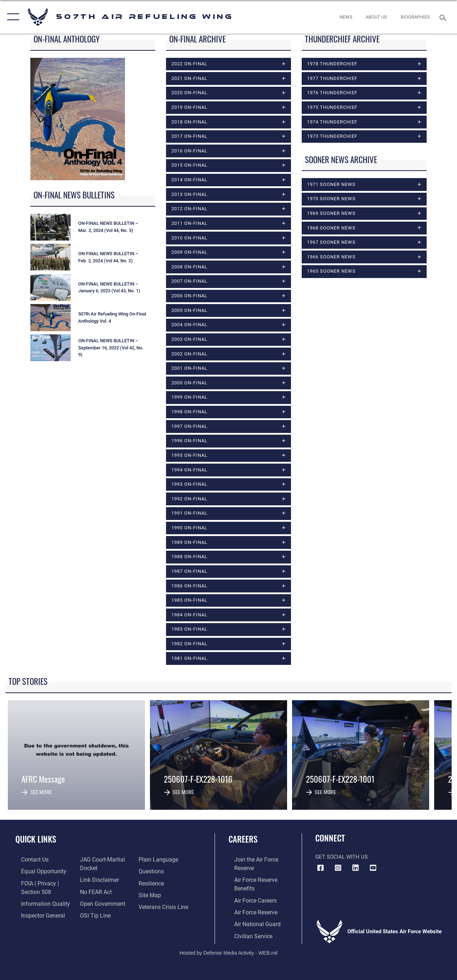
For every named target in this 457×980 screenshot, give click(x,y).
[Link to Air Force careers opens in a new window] (249, 900)
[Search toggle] (444, 17)
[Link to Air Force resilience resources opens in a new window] (153, 884)
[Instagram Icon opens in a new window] (338, 870)
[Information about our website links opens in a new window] (96, 880)
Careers (243, 841)
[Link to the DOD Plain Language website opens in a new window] (158, 861)
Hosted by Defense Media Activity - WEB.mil (229, 950)
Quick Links (36, 841)
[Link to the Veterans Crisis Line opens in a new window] (164, 906)
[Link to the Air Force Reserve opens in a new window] (250, 911)
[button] (12, 17)
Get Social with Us (342, 859)
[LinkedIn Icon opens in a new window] (356, 870)
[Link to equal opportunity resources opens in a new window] (37, 872)
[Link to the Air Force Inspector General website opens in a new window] (36, 915)
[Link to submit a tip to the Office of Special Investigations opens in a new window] (92, 915)
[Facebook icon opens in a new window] (321, 870)
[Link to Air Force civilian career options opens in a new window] (247, 934)
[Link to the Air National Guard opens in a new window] (250, 923)
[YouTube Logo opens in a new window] (373, 870)
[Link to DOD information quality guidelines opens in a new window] (38, 903)
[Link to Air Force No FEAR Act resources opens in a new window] (93, 892)
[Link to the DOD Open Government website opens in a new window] (99, 903)
